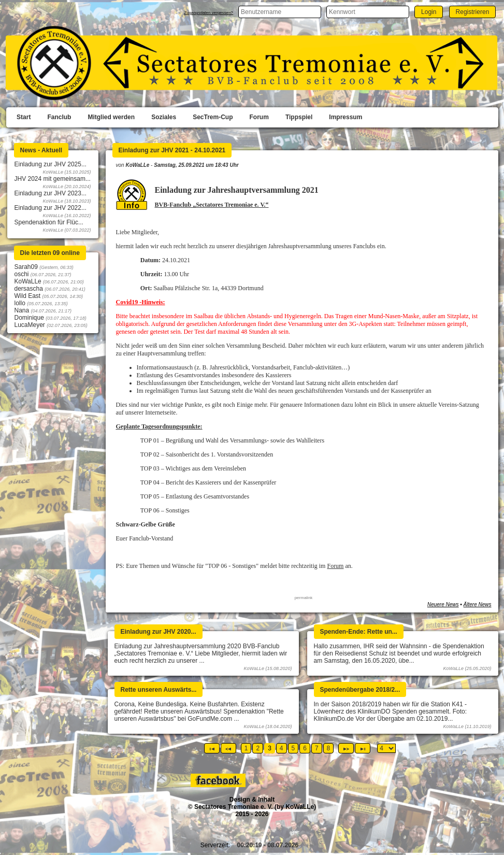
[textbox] (280, 12)
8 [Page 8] (329, 748)
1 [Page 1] (246, 748)
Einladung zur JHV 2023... (51, 193)
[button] (429, 12)
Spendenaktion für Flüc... (49, 222)
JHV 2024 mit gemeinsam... (53, 179)
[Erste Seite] (212, 748)
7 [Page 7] (317, 748)
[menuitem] (24, 118)
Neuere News (443, 604)
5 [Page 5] (293, 748)
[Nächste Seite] (346, 748)
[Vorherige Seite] (228, 748)
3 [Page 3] (270, 748)
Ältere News (478, 604)
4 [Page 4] (282, 748)
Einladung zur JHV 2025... (51, 164)
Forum (335, 566)
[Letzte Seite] (363, 748)
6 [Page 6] (305, 748)
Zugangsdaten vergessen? (208, 13)
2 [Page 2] (258, 748)
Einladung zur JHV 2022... (51, 208)
